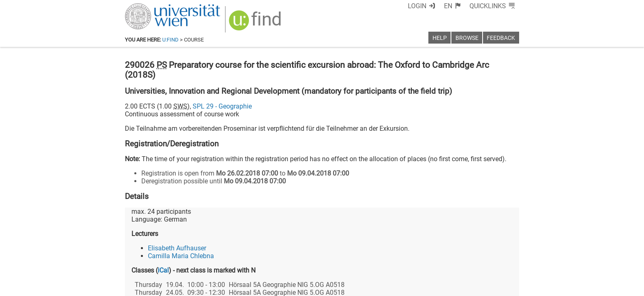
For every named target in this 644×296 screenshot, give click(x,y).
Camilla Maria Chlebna (181, 256)
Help (440, 38)
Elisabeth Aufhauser (177, 248)
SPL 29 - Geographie (222, 106)
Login (417, 6)
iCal (163, 270)
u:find (170, 40)
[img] (256, 23)
